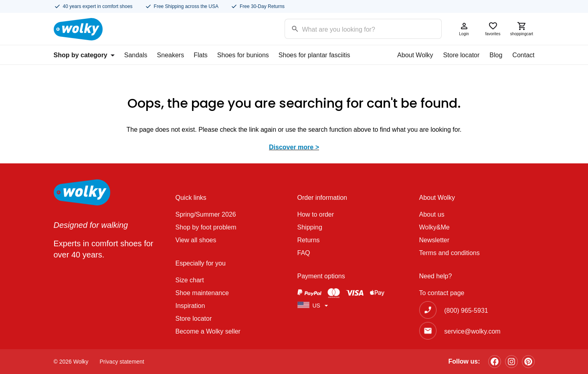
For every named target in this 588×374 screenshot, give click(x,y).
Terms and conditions (450, 253)
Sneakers (171, 55)
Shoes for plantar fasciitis (314, 55)
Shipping (310, 227)
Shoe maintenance (202, 293)
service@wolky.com (472, 331)
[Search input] (353, 28)
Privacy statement (122, 362)
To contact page (442, 293)
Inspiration (190, 306)
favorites (493, 29)
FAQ (304, 253)
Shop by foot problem (206, 227)
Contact (523, 55)
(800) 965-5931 (466, 311)
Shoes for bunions (243, 55)
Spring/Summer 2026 (206, 214)
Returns (309, 240)
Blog (496, 55)
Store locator (462, 55)
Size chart (190, 280)
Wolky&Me (434, 227)
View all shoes (196, 240)
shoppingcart (522, 29)
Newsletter (434, 240)
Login (464, 29)
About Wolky (415, 55)
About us (432, 214)
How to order (316, 214)
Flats (201, 55)
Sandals (136, 55)
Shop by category (84, 55)
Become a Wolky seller (208, 331)
